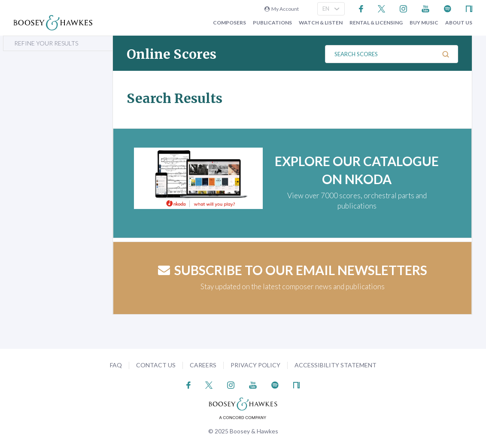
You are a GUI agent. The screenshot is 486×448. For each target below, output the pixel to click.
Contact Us (156, 365)
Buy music (424, 23)
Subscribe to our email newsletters (293, 270)
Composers (229, 23)
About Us (459, 23)
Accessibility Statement (336, 365)
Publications (272, 23)
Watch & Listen (321, 23)
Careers (203, 365)
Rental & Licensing (376, 23)
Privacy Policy (255, 365)
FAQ (116, 365)
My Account (282, 9)
